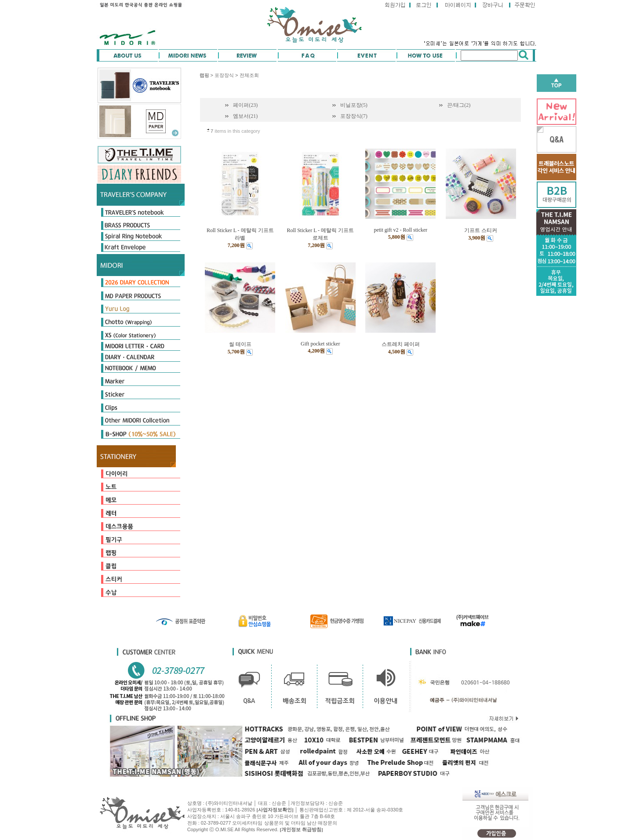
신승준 (336, 803)
